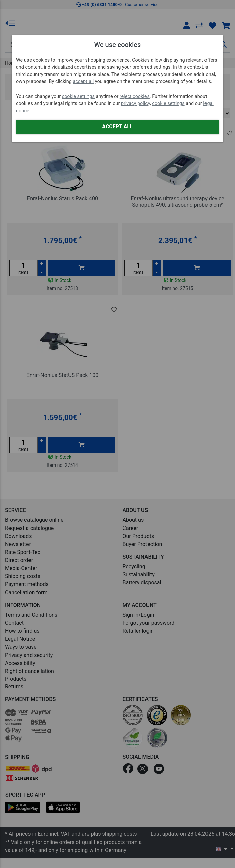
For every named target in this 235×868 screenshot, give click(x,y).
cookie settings (78, 96)
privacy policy (135, 103)
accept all (83, 82)
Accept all (117, 127)
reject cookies (135, 96)
